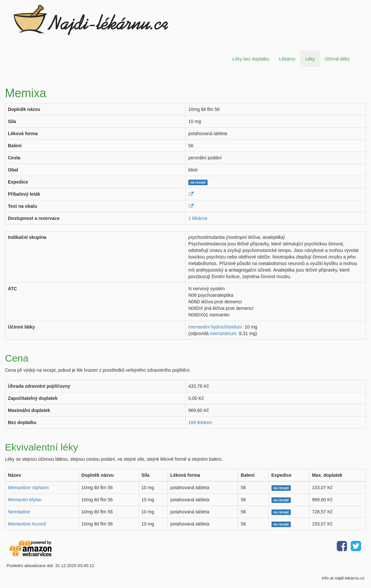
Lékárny (287, 59)
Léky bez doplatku (251, 59)
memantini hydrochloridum (215, 327)
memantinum (223, 333)
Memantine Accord (27, 524)
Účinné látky (337, 59)
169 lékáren (200, 422)
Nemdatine (19, 512)
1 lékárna (198, 218)
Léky (310, 59)
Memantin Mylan (25, 500)
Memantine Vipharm (28, 488)
